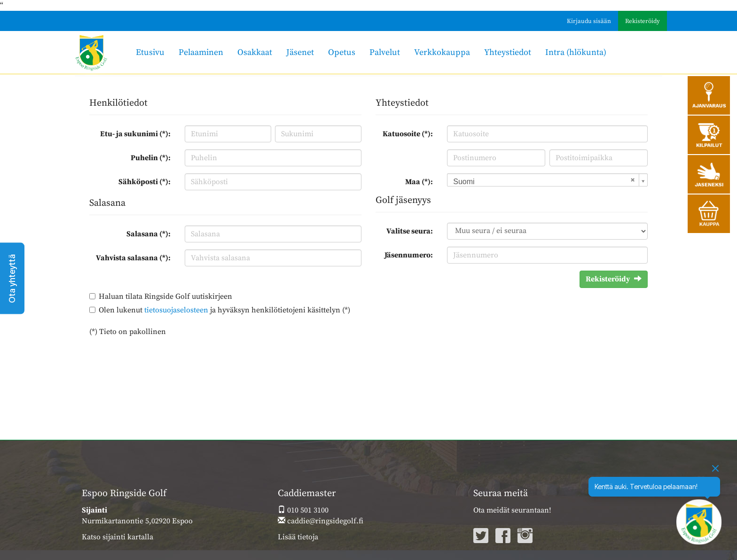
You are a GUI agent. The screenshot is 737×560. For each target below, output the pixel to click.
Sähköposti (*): (145, 182)
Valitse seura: (410, 231)
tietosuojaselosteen (176, 310)
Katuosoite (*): (408, 134)
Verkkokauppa (442, 52)
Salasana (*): (149, 234)
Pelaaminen (201, 52)
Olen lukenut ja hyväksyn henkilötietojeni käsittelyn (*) (224, 310)
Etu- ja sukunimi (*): (135, 134)
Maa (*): (419, 182)
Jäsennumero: (409, 255)
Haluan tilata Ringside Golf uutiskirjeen (165, 296)
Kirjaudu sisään (589, 21)
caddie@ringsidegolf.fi (321, 521)
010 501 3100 (303, 510)
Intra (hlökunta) (576, 52)
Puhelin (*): (151, 158)
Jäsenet (300, 52)
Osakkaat (255, 52)
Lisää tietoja (298, 537)
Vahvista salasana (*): (133, 258)
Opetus (342, 52)
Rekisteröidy (643, 21)
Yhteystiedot (508, 52)
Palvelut (385, 52)
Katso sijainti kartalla (118, 537)
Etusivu (150, 52)
